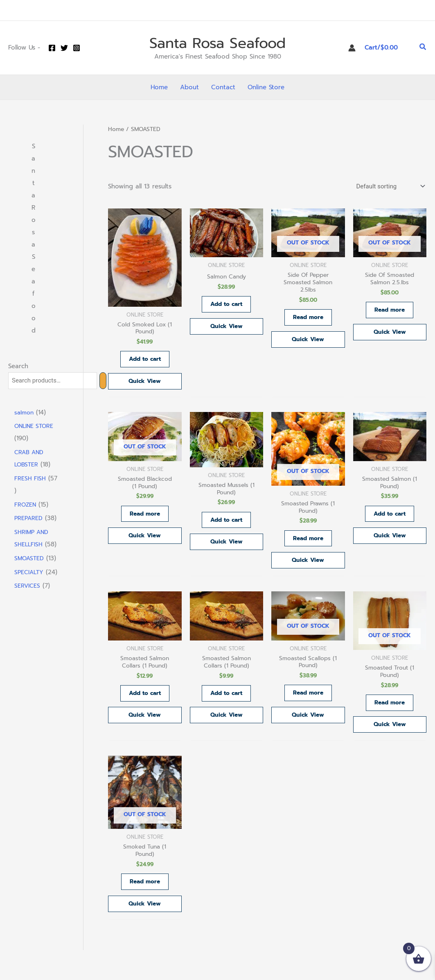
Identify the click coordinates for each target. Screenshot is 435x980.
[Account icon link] (352, 48)
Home (116, 129)
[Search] (103, 381)
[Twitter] (64, 48)
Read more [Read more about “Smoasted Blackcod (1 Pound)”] (145, 519)
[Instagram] (77, 48)
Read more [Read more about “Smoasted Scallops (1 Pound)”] (308, 702)
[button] (423, 48)
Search (18, 366)
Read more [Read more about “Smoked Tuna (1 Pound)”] (145, 895)
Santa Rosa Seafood (217, 43)
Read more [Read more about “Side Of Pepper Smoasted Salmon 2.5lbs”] (308, 320)
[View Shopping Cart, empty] (388, 48)
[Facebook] (52, 48)
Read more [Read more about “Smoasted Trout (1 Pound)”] (390, 712)
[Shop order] (390, 187)
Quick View (145, 384)
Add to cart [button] (145, 361)
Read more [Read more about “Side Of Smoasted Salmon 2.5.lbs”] (390, 312)
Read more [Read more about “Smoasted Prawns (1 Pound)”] (308, 544)
